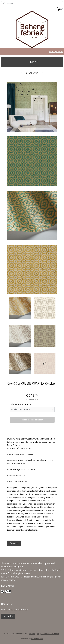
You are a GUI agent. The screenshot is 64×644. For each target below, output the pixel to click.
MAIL (20, 463)
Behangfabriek (56, 51)
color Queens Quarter (21, 404)
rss (38, 634)
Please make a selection (32, 420)
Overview (14, 543)
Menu (32, 62)
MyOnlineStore (37, 639)
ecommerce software (50, 634)
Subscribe (8, 616)
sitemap (32, 634)
